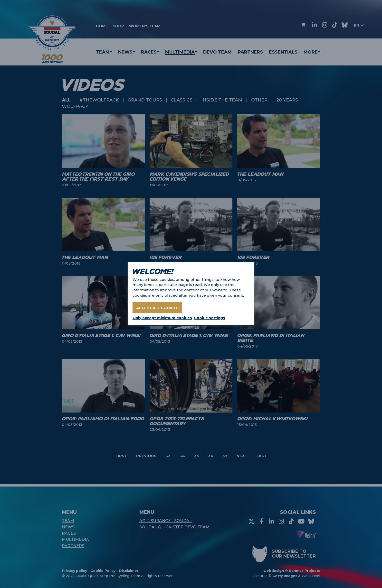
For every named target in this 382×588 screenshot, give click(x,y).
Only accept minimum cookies (162, 318)
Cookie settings (210, 318)
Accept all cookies (157, 308)
